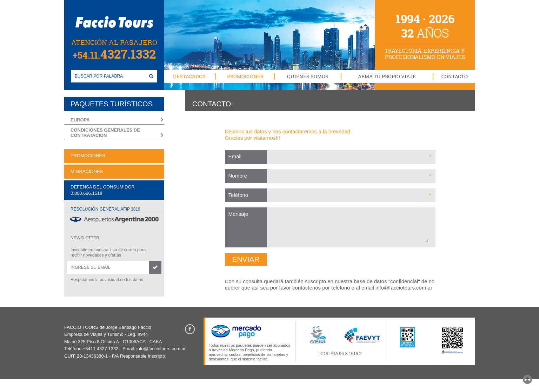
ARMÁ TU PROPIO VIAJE (387, 76)
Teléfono (238, 195)
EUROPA (80, 120)
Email (235, 156)
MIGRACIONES (87, 171)
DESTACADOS (189, 76)
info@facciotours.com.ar (404, 288)
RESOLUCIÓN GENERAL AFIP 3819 (105, 209)
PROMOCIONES (245, 76)
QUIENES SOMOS (308, 76)
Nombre (238, 176)
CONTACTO (455, 76)
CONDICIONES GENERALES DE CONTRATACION (105, 133)
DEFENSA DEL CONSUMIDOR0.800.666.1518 (103, 190)
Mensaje (238, 214)
